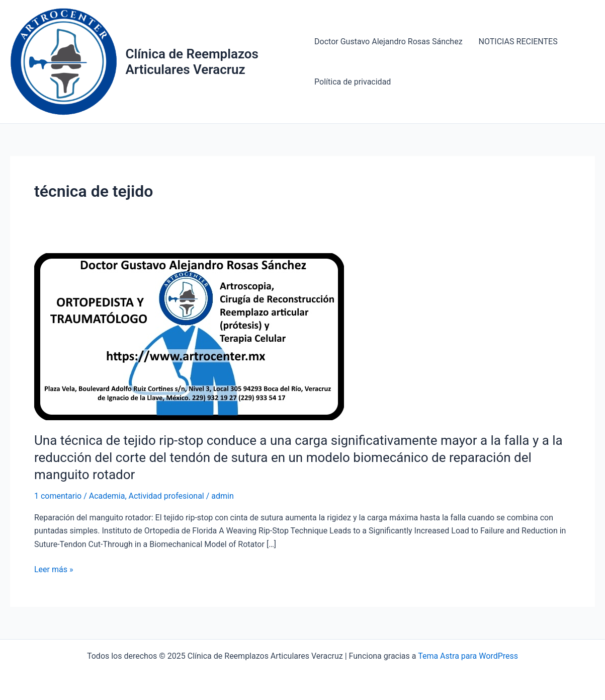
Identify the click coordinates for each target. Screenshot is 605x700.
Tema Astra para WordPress (468, 656)
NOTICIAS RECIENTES (518, 42)
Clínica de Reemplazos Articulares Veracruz (192, 62)
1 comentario (58, 496)
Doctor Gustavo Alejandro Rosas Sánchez (388, 42)
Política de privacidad (353, 82)
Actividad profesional (166, 496)
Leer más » (54, 570)
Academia (107, 496)
